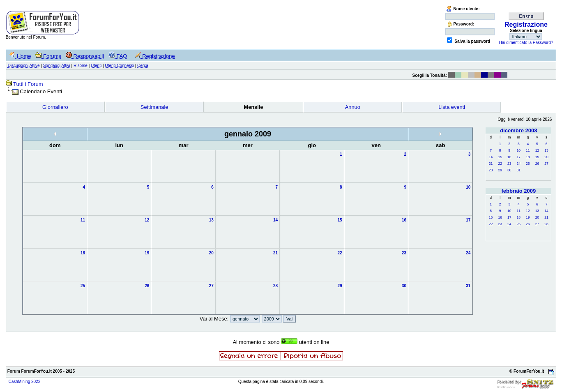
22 (500, 164)
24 (519, 164)
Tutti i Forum (28, 84)
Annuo (353, 107)
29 (500, 170)
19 (537, 157)
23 (509, 164)
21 (491, 164)
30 (509, 170)
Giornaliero (55, 107)
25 (528, 164)
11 (528, 150)
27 (546, 164)
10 (519, 150)
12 (537, 150)
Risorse (81, 66)
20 (546, 157)
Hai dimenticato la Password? (526, 43)
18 (528, 157)
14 (491, 157)
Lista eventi (452, 107)
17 (519, 157)
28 (491, 170)
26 (537, 164)
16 (509, 157)
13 (546, 150)
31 (519, 170)
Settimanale (154, 107)
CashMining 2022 (24, 382)
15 (500, 157)
